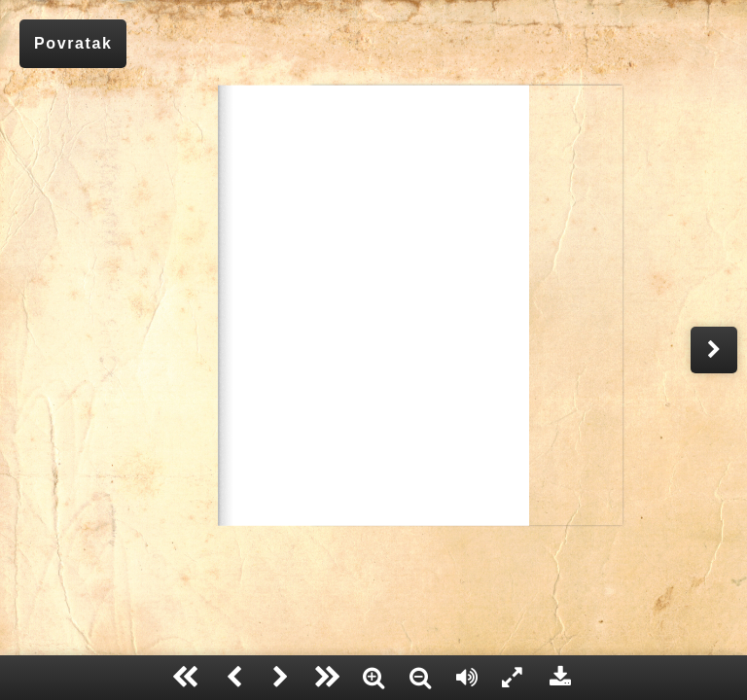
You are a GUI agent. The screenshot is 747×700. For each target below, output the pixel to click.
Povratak (73, 43)
